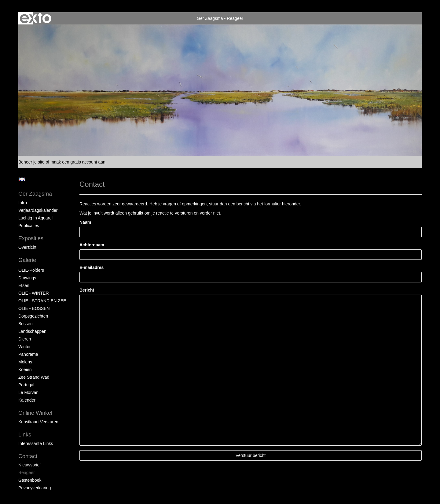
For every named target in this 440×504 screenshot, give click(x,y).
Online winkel (35, 413)
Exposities (31, 238)
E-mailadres (92, 267)
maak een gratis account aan (78, 162)
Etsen (24, 285)
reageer (27, 473)
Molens (25, 362)
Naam (85, 222)
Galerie (27, 260)
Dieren (25, 339)
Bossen (26, 324)
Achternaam (92, 245)
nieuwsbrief (29, 465)
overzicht (27, 247)
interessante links (36, 443)
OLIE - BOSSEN (34, 308)
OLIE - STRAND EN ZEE (42, 301)
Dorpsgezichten (33, 316)
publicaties (29, 226)
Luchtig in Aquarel (35, 218)
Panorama (28, 354)
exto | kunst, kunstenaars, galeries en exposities (36, 18)
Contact (28, 456)
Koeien (25, 370)
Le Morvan (28, 392)
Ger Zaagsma (210, 18)
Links (25, 435)
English (22, 179)
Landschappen (32, 331)
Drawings (27, 278)
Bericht (87, 290)
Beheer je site (31, 162)
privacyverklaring (35, 488)
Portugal (26, 385)
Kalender (27, 400)
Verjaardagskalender (38, 210)
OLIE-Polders (31, 270)
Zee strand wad (34, 377)
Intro (23, 203)
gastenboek (30, 480)
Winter (24, 347)
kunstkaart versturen (38, 422)
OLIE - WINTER (34, 293)
